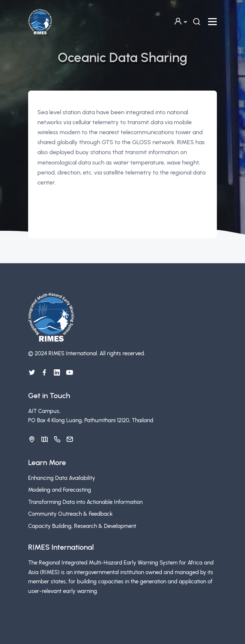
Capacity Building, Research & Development (82, 526)
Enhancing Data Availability (62, 478)
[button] (180, 22)
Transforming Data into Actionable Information (85, 502)
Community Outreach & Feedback (71, 514)
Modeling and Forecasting (60, 490)
